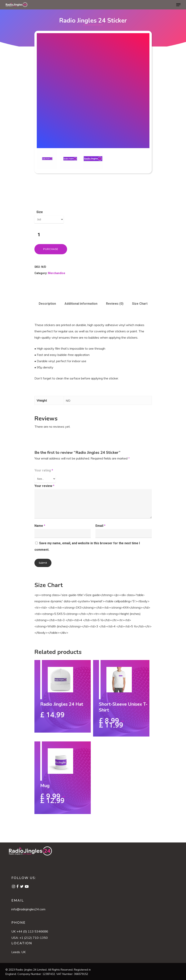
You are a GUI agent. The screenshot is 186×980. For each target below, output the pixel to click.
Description (47, 304)
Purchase (51, 249)
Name (40, 526)
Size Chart (140, 304)
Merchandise (57, 273)
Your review (44, 486)
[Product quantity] (39, 235)
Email (100, 526)
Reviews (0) (115, 304)
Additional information (81, 304)
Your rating (44, 470)
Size (40, 212)
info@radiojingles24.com (28, 909)
